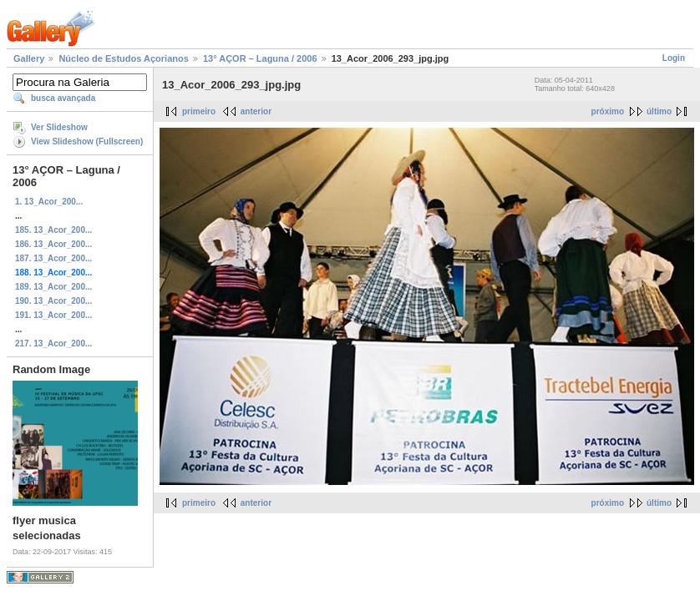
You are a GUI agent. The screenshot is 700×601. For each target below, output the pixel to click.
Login (674, 58)
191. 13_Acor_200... (53, 315)
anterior (256, 111)
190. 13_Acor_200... (53, 301)
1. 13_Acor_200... (49, 202)
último (659, 111)
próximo (608, 111)
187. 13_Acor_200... (53, 258)
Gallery (29, 58)
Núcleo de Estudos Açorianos (123, 58)
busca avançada (63, 98)
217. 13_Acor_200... (53, 343)
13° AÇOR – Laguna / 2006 (260, 58)
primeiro (199, 111)
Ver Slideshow (59, 127)
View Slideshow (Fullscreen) (87, 141)
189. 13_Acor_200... (53, 287)
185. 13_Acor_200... (53, 230)
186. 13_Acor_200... (53, 244)
